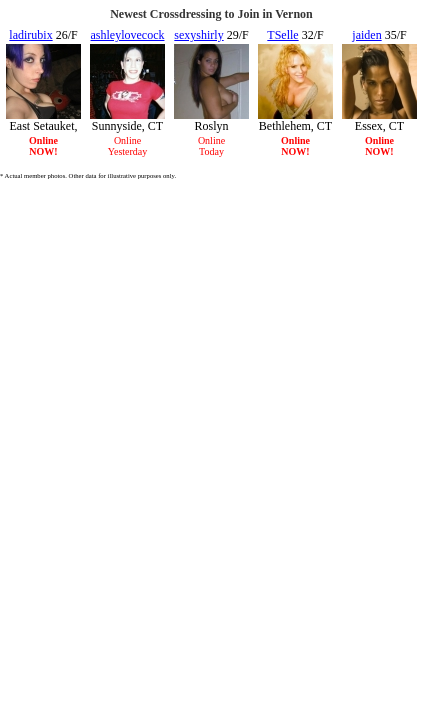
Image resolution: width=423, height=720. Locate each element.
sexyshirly (198, 35)
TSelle (282, 35)
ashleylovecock (128, 35)
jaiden (366, 35)
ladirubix (30, 35)
